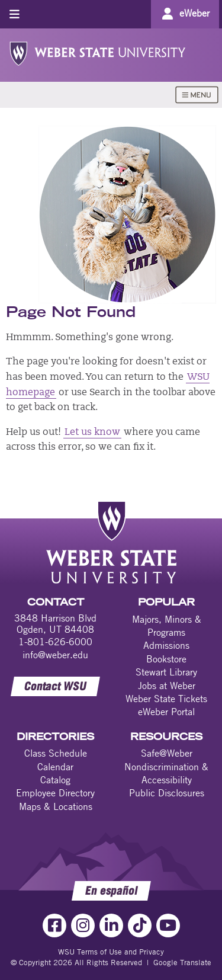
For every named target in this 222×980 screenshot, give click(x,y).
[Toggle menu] (15, 14)
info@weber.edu (55, 655)
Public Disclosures (167, 793)
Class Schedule (56, 753)
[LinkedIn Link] (111, 925)
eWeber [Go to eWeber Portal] (194, 13)
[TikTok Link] (140, 925)
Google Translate (182, 962)
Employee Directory (55, 793)
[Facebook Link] (54, 925)
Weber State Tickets (166, 699)
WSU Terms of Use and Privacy (111, 952)
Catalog (55, 780)
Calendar (55, 767)
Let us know (92, 433)
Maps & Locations (56, 806)
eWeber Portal (166, 712)
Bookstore (166, 659)
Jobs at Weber (167, 686)
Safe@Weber (167, 753)
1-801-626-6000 (55, 642)
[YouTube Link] (168, 925)
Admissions (166, 645)
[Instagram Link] (83, 925)
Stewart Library (166, 672)
